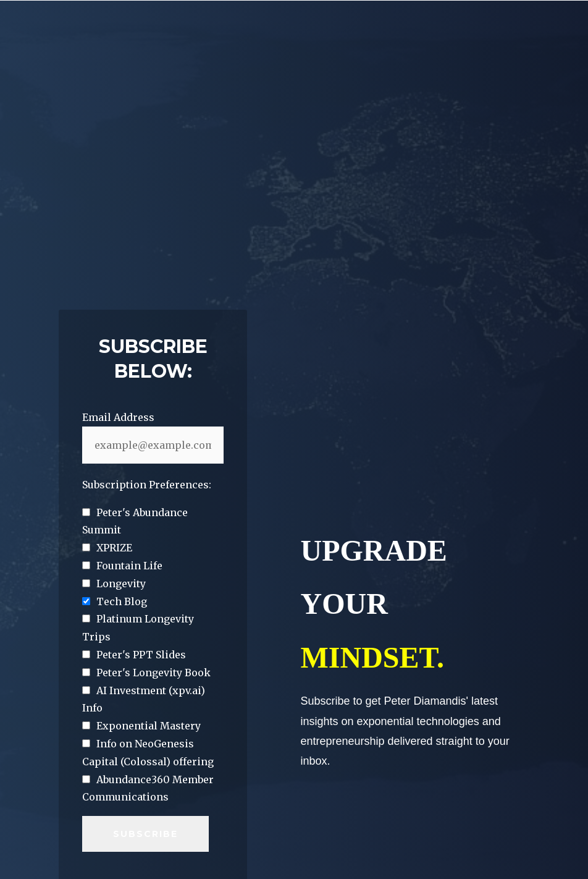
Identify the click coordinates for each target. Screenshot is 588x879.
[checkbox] (153, 465)
